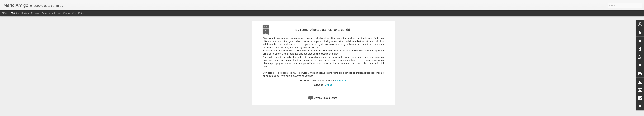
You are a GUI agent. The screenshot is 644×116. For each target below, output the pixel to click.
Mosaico (35, 13)
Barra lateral (48, 13)
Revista (25, 13)
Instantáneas (63, 13)
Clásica (5, 13)
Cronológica (78, 13)
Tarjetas (15, 13)
